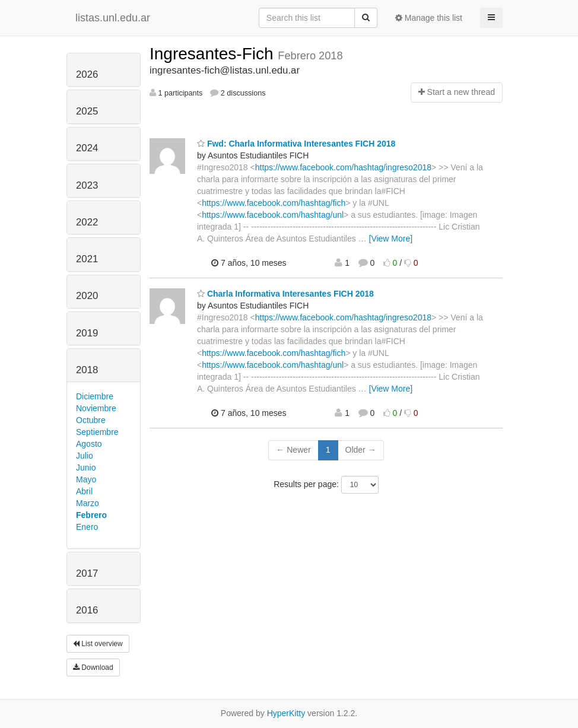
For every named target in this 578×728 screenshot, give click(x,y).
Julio (85, 456)
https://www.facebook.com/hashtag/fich (274, 203)
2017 (87, 573)
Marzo (88, 503)
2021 (87, 259)
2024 (87, 148)
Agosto (89, 444)
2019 (87, 333)
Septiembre (97, 432)
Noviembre (96, 408)
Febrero (91, 515)
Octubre (91, 420)
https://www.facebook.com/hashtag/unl (273, 215)
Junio (86, 468)
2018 (87, 370)
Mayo (86, 479)
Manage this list (429, 18)
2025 (87, 111)
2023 (87, 185)
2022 (87, 222)
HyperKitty (286, 713)
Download (93, 667)
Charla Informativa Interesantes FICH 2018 (285, 294)
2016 (87, 610)
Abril (84, 491)
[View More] (391, 239)
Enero (87, 527)
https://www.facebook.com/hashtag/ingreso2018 (343, 167)
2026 (87, 74)
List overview (98, 644)
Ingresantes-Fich (214, 54)
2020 (87, 296)
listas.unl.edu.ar (113, 18)
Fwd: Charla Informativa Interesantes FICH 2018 (296, 144)
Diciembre (95, 396)
